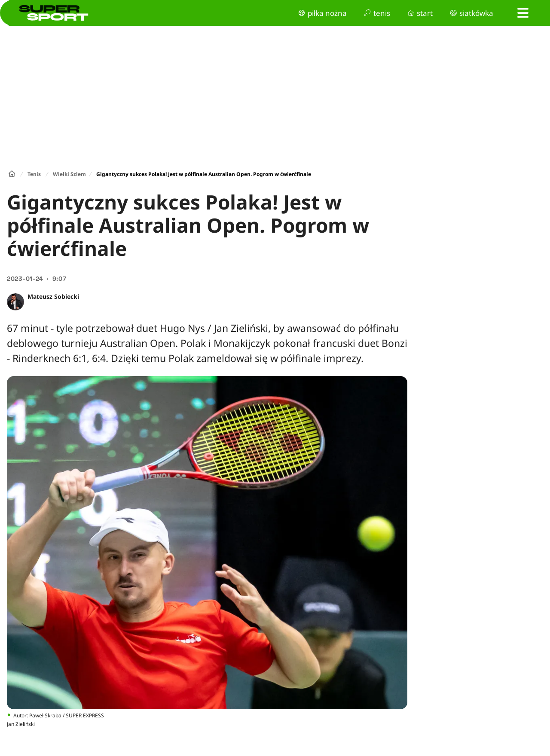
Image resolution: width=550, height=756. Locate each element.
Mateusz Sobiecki (53, 296)
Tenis (34, 174)
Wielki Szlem (69, 174)
